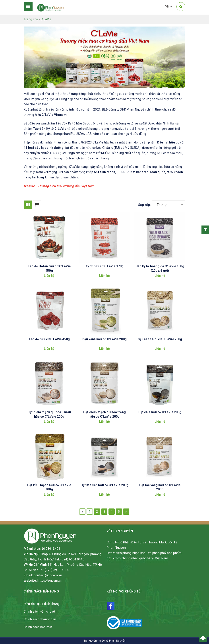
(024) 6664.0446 (72, 559)
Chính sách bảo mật (38, 627)
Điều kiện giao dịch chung (42, 604)
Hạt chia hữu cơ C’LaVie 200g (160, 412)
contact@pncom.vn (48, 575)
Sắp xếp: (144, 205)
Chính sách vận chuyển (40, 612)
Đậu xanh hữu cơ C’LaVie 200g (104, 339)
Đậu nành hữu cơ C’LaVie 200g (160, 339)
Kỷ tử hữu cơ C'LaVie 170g (105, 266)
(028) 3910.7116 (57, 570)
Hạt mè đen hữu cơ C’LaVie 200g (104, 485)
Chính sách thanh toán (40, 619)
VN (169, 6)
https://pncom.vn (50, 581)
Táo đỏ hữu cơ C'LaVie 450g (49, 339)
